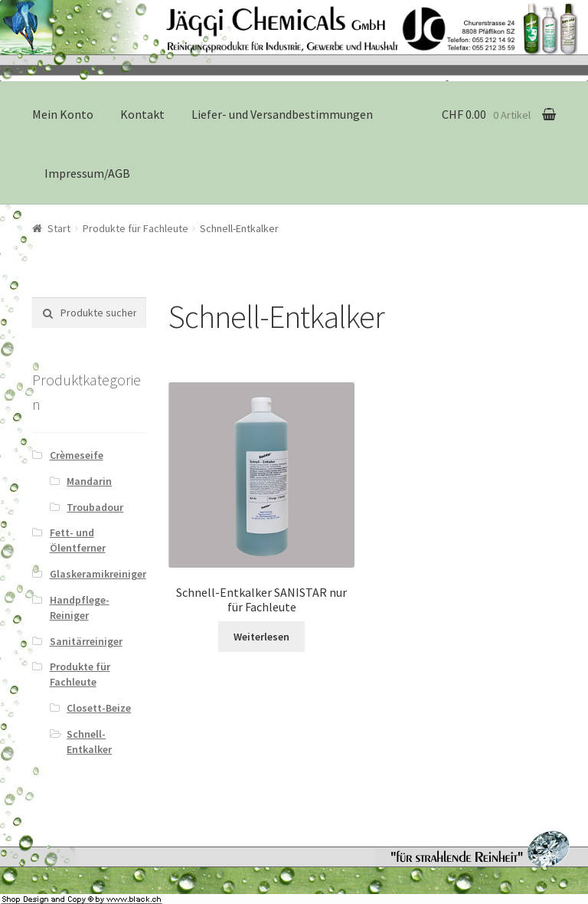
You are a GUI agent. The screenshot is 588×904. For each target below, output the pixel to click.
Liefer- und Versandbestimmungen (282, 114)
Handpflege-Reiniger (80, 608)
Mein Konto (63, 114)
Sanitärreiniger (86, 641)
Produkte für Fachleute (136, 228)
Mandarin (89, 481)
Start (59, 228)
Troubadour (95, 507)
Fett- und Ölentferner (78, 540)
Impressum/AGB (87, 173)
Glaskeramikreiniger (98, 574)
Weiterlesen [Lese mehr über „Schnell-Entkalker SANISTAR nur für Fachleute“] (261, 637)
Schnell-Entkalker (89, 742)
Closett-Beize (99, 708)
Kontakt (142, 114)
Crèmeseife (77, 455)
